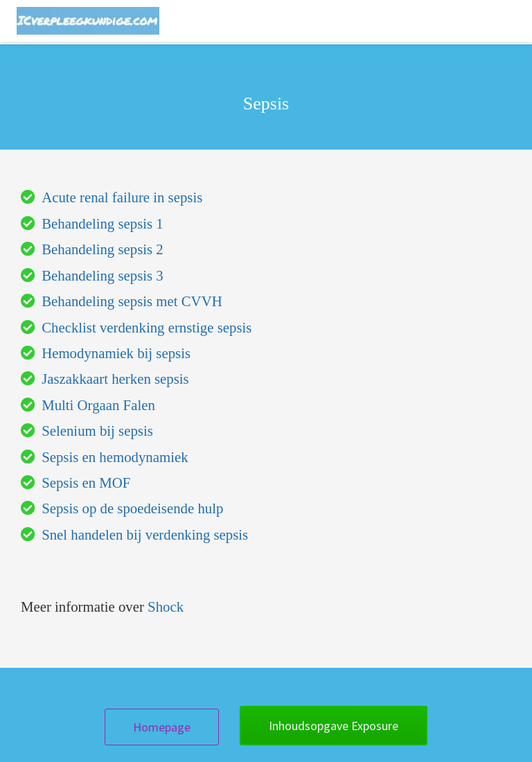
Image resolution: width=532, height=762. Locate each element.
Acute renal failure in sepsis (122, 197)
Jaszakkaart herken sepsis (115, 379)
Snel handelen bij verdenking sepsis (145, 534)
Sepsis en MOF (86, 482)
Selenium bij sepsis (97, 431)
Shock (166, 606)
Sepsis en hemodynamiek (115, 457)
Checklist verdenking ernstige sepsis (147, 327)
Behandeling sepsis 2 (103, 249)
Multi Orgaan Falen (98, 405)
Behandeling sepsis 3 (103, 275)
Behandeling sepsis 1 (103, 223)
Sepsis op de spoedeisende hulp (132, 508)
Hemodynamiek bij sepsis (116, 353)
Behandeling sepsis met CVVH (132, 301)
